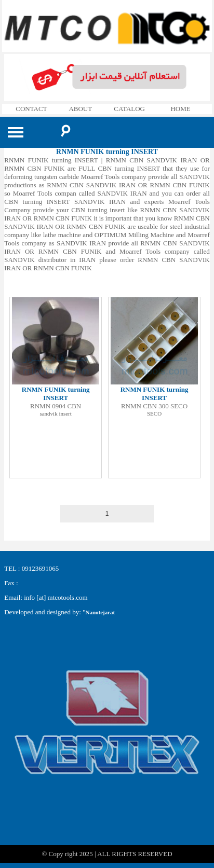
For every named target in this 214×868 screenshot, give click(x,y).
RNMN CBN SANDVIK (33, 277)
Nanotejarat (100, 612)
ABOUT (80, 109)
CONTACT (31, 109)
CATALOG (129, 109)
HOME (180, 109)
